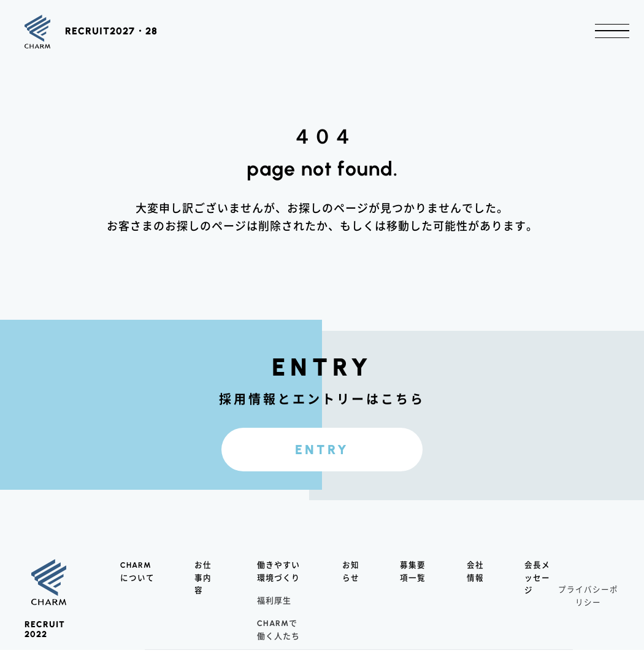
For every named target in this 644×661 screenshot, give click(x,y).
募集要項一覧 (413, 582)
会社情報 (475, 582)
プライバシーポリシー (588, 607)
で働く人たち (278, 640)
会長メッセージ (537, 589)
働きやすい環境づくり (278, 582)
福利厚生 (274, 612)
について (137, 582)
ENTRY (322, 457)
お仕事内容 (203, 589)
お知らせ (351, 582)
